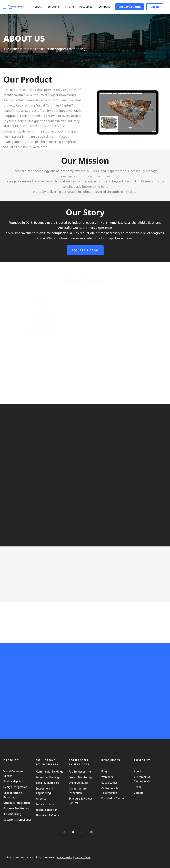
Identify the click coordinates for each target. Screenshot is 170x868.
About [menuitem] (138, 771)
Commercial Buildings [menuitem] (50, 772)
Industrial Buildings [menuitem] (48, 777)
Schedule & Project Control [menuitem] (80, 801)
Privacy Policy (65, 857)
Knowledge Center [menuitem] (113, 798)
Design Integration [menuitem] (15, 787)
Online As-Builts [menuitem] (78, 783)
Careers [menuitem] (139, 793)
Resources (87, 7)
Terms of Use (83, 857)
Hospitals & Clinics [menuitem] (48, 815)
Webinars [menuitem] (107, 777)
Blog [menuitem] (104, 771)
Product (38, 7)
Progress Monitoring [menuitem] (16, 808)
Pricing (69, 7)
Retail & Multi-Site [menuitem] (47, 783)
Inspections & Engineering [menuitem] (45, 791)
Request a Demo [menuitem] (130, 7)
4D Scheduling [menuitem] (12, 814)
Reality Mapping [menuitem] (13, 781)
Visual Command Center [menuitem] (14, 774)
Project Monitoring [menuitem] (80, 777)
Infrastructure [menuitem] (45, 804)
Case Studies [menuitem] (109, 783)
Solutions (55, 7)
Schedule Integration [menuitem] (17, 803)
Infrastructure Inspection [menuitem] (78, 791)
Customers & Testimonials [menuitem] (110, 791)
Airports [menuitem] (41, 799)
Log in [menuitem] (155, 7)
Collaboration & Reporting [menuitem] (13, 795)
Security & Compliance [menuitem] (17, 820)
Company (106, 7)
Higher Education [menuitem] (47, 810)
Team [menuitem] (137, 787)
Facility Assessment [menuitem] (81, 772)
